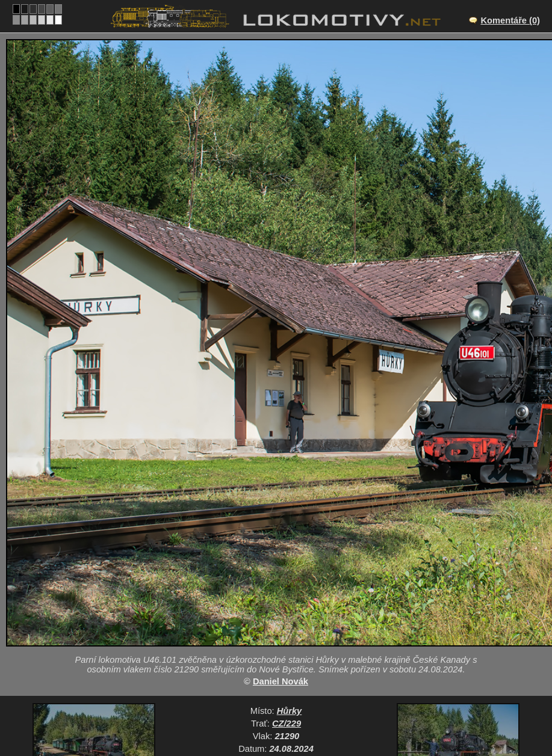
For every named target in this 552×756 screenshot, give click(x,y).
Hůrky (290, 711)
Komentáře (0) (510, 20)
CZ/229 (287, 724)
